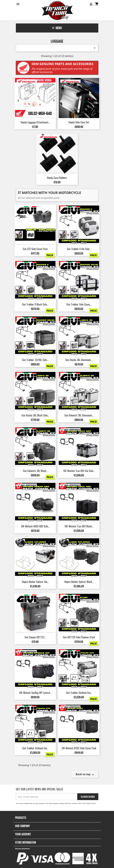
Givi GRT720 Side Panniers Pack (79, 637)
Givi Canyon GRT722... (35, 637)
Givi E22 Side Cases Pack (35, 249)
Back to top (85, 774)
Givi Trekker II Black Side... (35, 304)
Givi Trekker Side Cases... (79, 304)
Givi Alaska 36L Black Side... (35, 415)
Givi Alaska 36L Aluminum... (79, 360)
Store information (25, 842)
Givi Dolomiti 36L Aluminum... (79, 415)
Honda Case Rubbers (57, 178)
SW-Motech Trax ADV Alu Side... (79, 471)
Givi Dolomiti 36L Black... (35, 471)
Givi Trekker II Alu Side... (79, 249)
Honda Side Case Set (79, 122)
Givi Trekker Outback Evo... (79, 693)
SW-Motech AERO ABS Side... (35, 526)
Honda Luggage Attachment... (35, 122)
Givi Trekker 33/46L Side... (35, 360)
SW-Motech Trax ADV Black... (79, 526)
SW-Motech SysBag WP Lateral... (35, 693)
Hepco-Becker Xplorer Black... (79, 582)
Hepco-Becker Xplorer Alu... (35, 582)
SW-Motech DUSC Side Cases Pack (79, 748)
